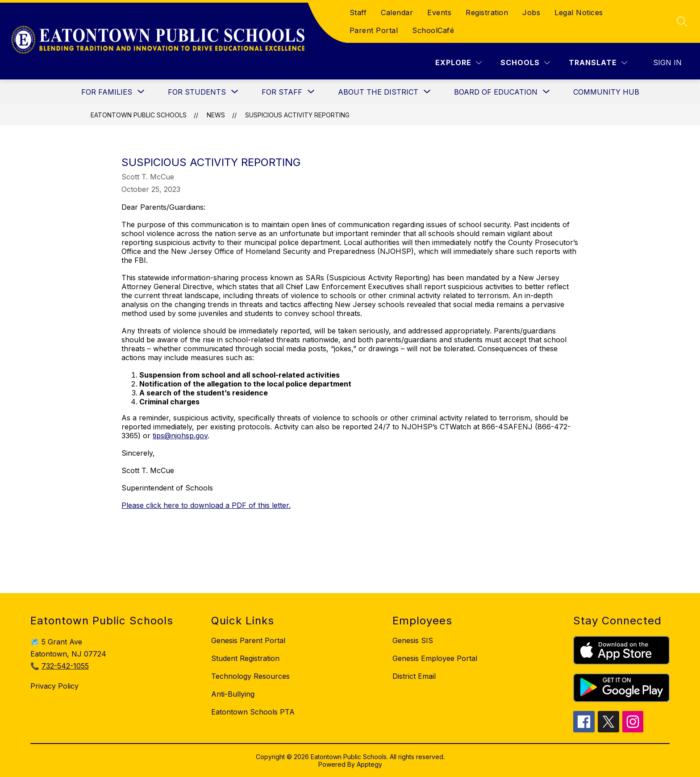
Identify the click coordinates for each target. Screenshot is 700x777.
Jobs (531, 12)
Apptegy (369, 764)
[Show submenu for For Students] (197, 92)
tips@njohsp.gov (180, 436)
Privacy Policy (54, 686)
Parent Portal (374, 30)
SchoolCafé (433, 30)
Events (439, 12)
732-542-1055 (65, 666)
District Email (414, 676)
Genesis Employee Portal (435, 658)
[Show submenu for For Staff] (282, 92)
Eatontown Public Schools (139, 115)
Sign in (667, 62)
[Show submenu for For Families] (107, 92)
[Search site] (682, 21)
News (216, 115)
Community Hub (606, 92)
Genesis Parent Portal (248, 640)
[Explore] (458, 63)
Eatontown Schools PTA (253, 712)
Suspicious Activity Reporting (297, 115)
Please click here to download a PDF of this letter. (206, 505)
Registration (487, 12)
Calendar (397, 12)
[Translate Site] (598, 63)
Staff (358, 12)
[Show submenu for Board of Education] (496, 92)
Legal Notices (579, 12)
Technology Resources (250, 676)
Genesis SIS (413, 640)
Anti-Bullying (233, 694)
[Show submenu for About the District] (378, 92)
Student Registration (245, 658)
